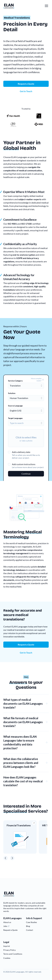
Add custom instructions (24, 464)
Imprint (7, 946)
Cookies (7, 958)
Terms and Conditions (13, 954)
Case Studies (31, 922)
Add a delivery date (21, 452)
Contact (30, 930)
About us (7, 922)
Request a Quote (26, 645)
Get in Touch (26, 653)
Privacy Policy (9, 950)
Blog (28, 926)
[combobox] (26, 386)
